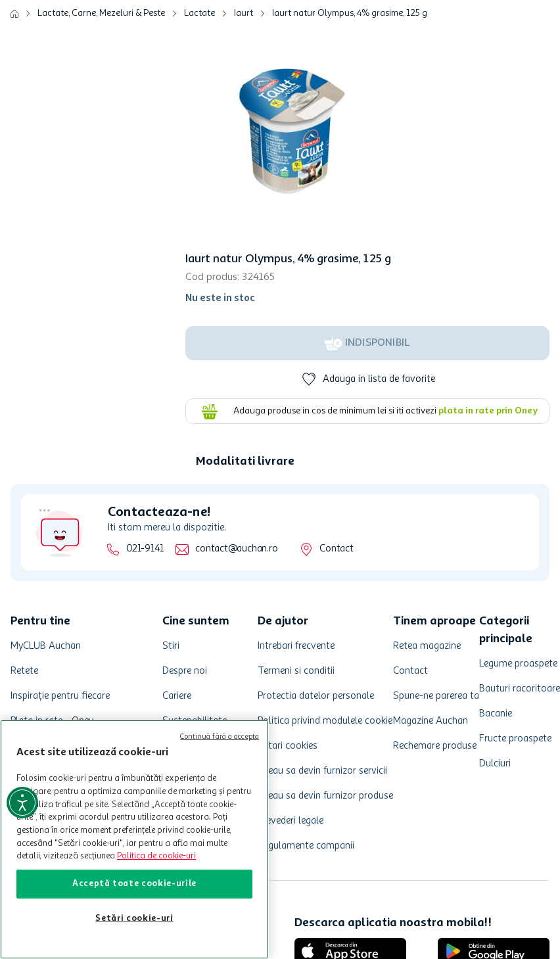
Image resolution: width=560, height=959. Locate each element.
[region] (134, 839)
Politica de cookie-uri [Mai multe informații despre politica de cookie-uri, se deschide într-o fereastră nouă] (156, 856)
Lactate (199, 13)
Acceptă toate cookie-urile (134, 884)
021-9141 (145, 549)
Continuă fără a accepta (220, 737)
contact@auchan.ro (236, 549)
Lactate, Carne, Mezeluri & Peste (101, 13)
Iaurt (244, 13)
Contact (336, 549)
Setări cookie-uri (134, 919)
